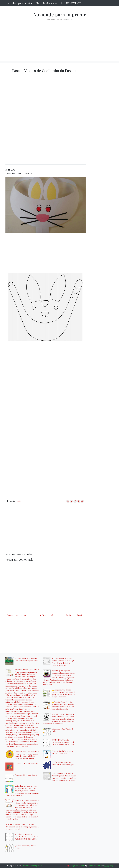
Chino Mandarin (95, 866)
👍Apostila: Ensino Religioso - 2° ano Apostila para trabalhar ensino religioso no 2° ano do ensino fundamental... (63, 705)
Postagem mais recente (16, 615)
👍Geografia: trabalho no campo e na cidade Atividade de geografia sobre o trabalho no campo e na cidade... (64, 693)
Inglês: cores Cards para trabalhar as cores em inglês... (63, 763)
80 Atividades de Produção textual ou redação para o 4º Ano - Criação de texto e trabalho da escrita (63, 662)
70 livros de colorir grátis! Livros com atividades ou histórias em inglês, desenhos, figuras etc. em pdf (22, 827)
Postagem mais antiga (75, 615)
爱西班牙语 (109, 866)
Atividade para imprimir (20, 3)
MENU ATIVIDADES (73, 3)
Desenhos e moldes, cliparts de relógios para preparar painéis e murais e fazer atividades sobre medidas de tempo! (27, 755)
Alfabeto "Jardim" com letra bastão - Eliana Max (62, 752)
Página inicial (47, 615)
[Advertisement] (59, 39)
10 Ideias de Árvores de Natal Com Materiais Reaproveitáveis (26, 660)
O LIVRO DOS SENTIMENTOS (26, 764)
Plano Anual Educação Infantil (26, 775)
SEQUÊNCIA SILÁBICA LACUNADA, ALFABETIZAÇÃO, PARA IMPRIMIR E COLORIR (27, 837)
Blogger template (77, 866)
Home (39, 3)
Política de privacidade (53, 3)
